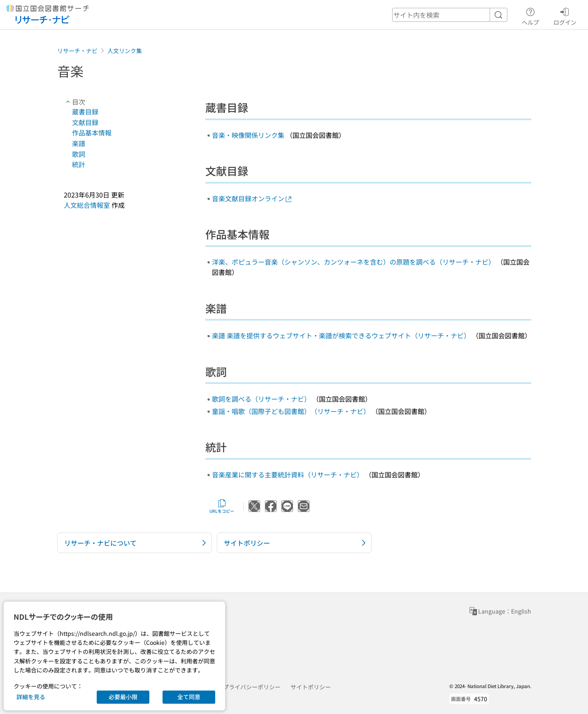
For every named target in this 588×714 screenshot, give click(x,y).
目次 (74, 102)
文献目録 (85, 122)
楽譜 (79, 143)
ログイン (565, 15)
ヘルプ (530, 15)
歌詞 (79, 154)
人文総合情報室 (87, 205)
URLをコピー (222, 506)
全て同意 (189, 697)
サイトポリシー (311, 687)
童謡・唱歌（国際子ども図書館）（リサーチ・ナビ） (291, 411)
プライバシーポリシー (252, 687)
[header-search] (450, 15)
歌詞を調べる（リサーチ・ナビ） (261, 399)
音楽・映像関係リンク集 (248, 135)
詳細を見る (31, 697)
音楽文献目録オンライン (252, 198)
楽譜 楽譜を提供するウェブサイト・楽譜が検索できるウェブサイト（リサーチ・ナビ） (341, 335)
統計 (79, 164)
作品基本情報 (92, 133)
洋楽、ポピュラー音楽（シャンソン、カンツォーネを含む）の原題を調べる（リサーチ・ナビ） (353, 262)
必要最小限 (123, 697)
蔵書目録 (85, 112)
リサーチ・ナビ (77, 51)
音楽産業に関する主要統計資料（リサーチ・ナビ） (288, 474)
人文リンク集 (125, 51)
